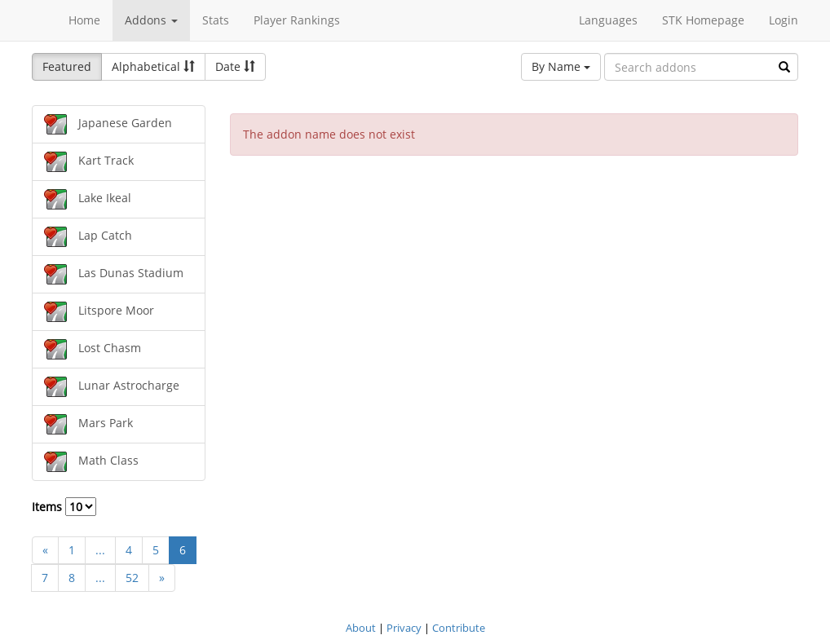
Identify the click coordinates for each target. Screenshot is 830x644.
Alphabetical (153, 66)
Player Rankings (297, 20)
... (100, 550)
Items (64, 507)
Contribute (459, 628)
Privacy (404, 628)
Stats (216, 20)
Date (235, 66)
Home (84, 20)
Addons (151, 20)
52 (132, 578)
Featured (67, 66)
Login (784, 20)
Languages (608, 20)
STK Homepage (703, 20)
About (361, 628)
